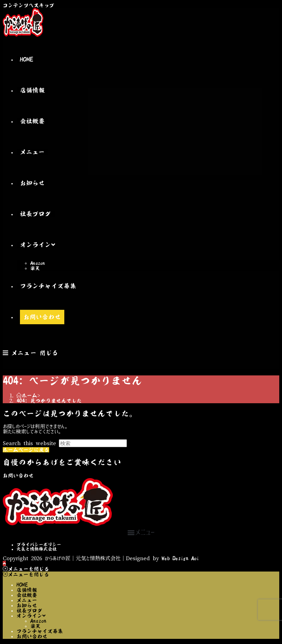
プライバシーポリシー (39, 545)
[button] (141, 532)
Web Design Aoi (180, 558)
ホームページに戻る (26, 450)
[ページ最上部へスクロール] (4, 563)
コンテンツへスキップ (29, 5)
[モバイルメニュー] (30, 353)
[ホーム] (27, 396)
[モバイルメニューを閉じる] (26, 569)
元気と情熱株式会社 (37, 549)
